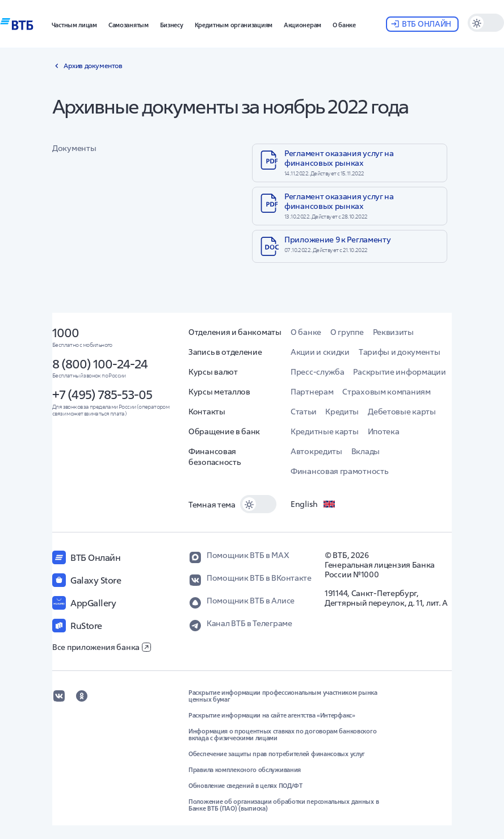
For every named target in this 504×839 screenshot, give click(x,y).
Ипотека (384, 431)
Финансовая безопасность (214, 457)
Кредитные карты (325, 431)
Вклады (366, 451)
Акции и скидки (320, 352)
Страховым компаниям (386, 392)
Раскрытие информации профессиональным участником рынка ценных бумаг (283, 696)
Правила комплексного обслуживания (245, 770)
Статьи (303, 412)
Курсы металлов (219, 392)
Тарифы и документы (400, 352)
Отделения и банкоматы (235, 332)
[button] (74, 24)
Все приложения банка (102, 647)
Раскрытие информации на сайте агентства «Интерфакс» (272, 715)
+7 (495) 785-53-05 (102, 395)
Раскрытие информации (399, 372)
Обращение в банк (224, 431)
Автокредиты (316, 451)
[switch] (486, 23)
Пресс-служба (317, 372)
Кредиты (342, 412)
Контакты (207, 412)
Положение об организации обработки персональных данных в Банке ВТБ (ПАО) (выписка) (283, 805)
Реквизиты (393, 332)
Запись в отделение (225, 352)
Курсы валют (213, 372)
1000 (66, 333)
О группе (347, 332)
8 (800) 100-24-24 (100, 364)
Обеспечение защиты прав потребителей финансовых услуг (277, 754)
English (313, 504)
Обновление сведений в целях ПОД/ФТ (245, 786)
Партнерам (312, 392)
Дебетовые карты (402, 412)
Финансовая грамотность (339, 471)
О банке (306, 332)
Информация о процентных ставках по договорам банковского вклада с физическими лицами (282, 735)
